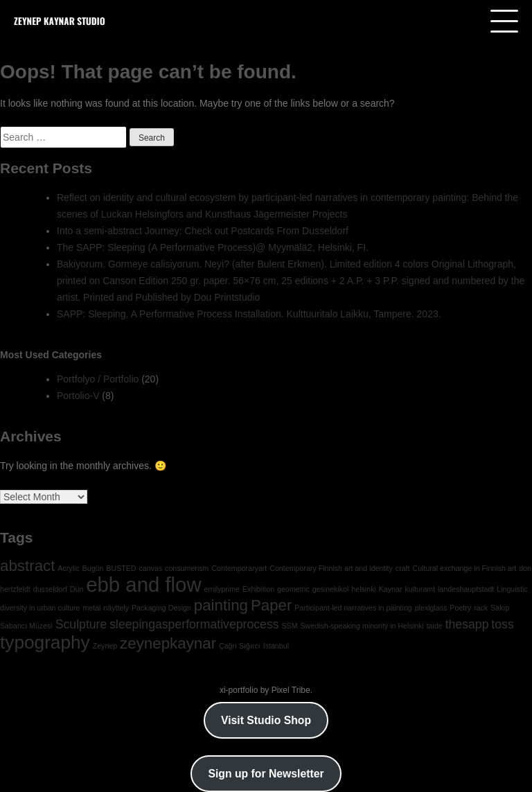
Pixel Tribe (291, 690)
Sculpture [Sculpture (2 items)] (81, 624)
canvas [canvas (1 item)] (150, 568)
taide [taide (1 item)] (435, 626)
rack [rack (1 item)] (481, 608)
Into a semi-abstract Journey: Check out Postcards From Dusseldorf (203, 231)
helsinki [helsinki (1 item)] (364, 589)
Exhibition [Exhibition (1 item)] (258, 589)
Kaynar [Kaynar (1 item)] (391, 589)
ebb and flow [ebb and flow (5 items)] (143, 584)
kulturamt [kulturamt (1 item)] (420, 589)
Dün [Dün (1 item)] (77, 589)
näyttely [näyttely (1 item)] (116, 608)
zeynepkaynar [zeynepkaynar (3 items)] (168, 643)
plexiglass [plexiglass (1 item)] (431, 608)
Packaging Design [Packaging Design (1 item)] (161, 608)
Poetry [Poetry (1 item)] (460, 608)
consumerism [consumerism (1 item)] (187, 568)
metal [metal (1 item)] (91, 608)
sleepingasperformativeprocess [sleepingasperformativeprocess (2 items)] (194, 624)
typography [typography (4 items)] (45, 642)
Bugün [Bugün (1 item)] (93, 568)
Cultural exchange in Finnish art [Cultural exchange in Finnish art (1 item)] (464, 568)
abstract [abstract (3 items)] (27, 566)
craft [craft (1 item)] (403, 568)
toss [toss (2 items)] (502, 624)
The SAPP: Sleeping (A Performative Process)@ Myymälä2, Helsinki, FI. (213, 247)
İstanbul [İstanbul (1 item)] (276, 646)
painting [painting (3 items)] (221, 605)
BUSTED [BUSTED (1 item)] (121, 568)
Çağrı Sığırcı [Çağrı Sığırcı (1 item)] (240, 646)
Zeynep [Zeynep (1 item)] (105, 646)
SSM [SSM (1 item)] (289, 626)
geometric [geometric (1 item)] (293, 589)
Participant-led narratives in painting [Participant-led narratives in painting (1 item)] (353, 608)
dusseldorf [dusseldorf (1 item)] (50, 589)
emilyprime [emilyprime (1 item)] (222, 589)
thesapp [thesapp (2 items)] (467, 624)
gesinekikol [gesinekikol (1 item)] (331, 589)
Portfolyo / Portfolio (98, 379)
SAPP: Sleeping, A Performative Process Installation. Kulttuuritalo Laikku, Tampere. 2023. (249, 314)
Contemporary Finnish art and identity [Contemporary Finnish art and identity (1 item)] (331, 568)
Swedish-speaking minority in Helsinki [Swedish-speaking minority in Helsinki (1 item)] (362, 626)
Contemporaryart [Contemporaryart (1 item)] (239, 568)
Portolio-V (78, 396)
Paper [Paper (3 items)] (272, 605)
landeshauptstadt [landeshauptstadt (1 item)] (466, 589)
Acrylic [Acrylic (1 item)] (68, 568)
